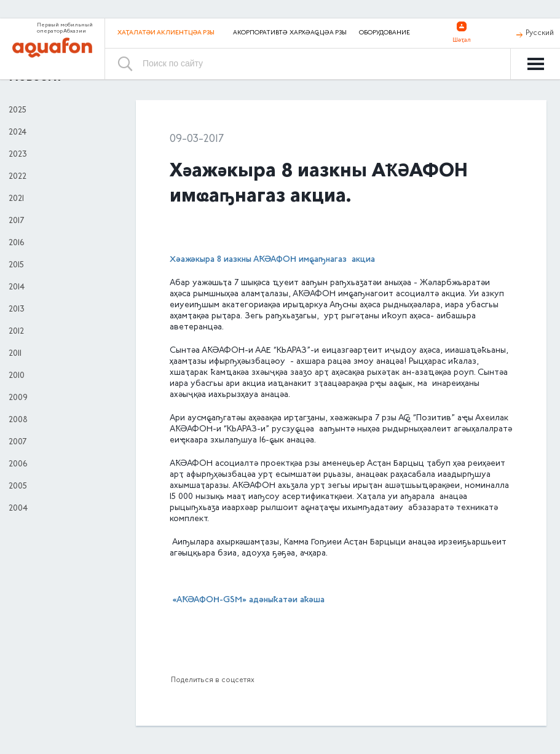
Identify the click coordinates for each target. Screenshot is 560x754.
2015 (16, 265)
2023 (18, 155)
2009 (18, 398)
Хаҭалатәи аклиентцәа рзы (166, 33)
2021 (16, 199)
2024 (18, 133)
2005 (18, 487)
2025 (18, 111)
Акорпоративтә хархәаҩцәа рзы (290, 33)
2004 (18, 509)
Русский (540, 33)
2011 (15, 354)
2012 (16, 332)
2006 (18, 465)
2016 (16, 243)
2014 (17, 288)
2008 (18, 420)
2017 (16, 221)
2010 (17, 376)
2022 (18, 177)
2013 (17, 310)
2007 (18, 442)
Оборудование (385, 33)
